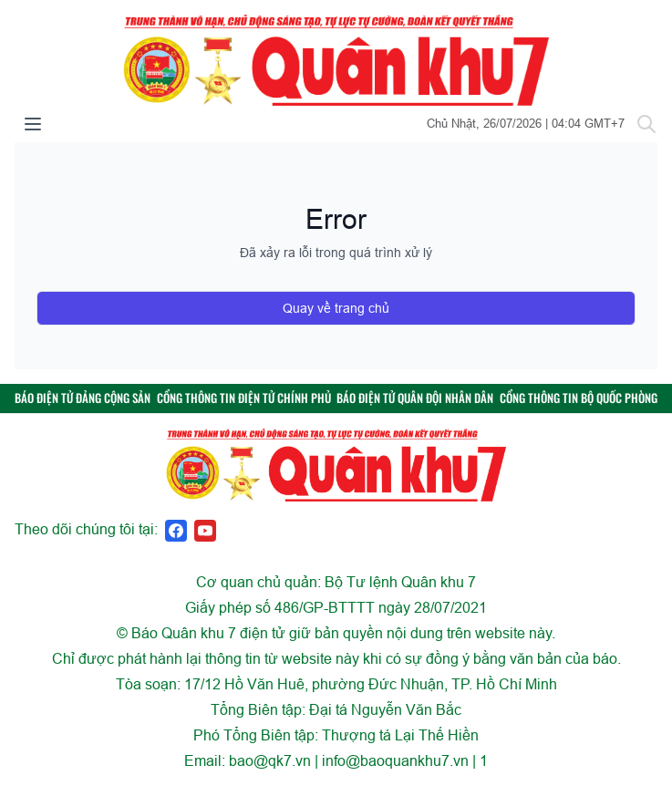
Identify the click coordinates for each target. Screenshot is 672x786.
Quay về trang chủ (336, 308)
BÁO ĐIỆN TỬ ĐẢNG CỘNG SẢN (83, 398)
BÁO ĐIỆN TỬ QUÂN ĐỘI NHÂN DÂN (415, 398)
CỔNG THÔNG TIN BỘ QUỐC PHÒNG (579, 398)
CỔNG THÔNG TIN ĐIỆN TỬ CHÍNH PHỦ (244, 398)
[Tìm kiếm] (646, 124)
